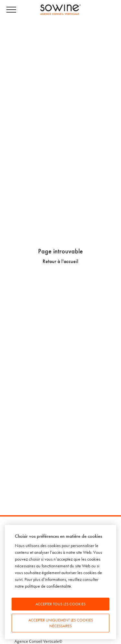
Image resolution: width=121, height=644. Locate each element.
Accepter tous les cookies (60, 604)
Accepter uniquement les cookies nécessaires (61, 623)
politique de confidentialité (48, 586)
